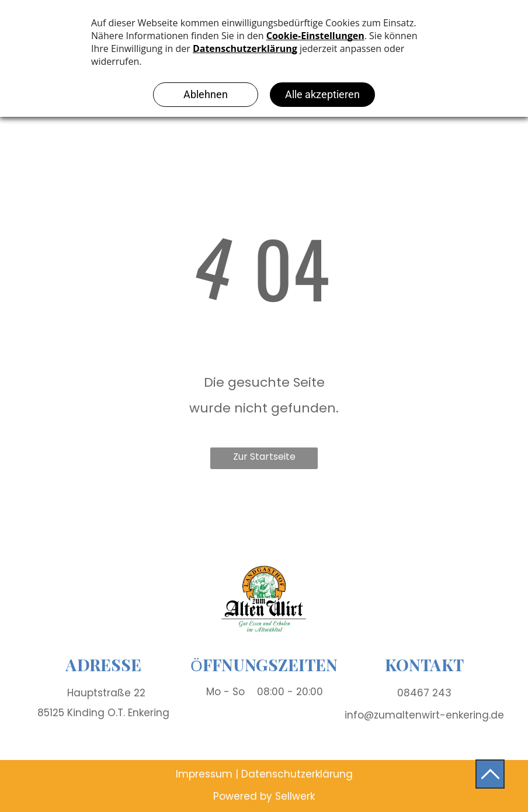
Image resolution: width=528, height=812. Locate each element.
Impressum (204, 774)
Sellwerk (295, 796)
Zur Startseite (264, 457)
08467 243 (424, 693)
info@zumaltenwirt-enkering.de (424, 715)
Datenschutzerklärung (297, 774)
